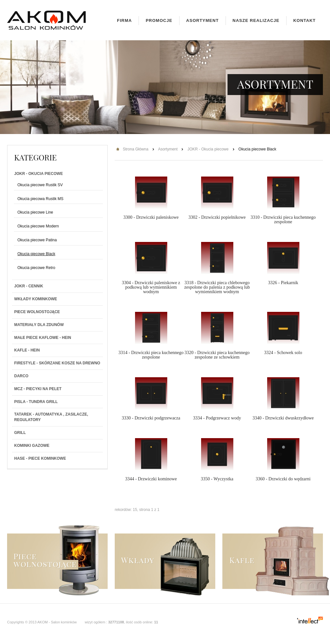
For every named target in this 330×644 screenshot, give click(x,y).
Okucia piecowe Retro (36, 268)
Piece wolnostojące (37, 312)
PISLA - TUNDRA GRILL (36, 402)
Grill (20, 433)
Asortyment (203, 20)
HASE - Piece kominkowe (40, 458)
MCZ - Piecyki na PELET (38, 389)
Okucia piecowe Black (36, 254)
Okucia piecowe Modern (38, 226)
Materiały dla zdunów (39, 325)
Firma (124, 20)
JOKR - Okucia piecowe (39, 174)
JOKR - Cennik (29, 286)
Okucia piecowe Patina (37, 240)
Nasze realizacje (256, 20)
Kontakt (305, 20)
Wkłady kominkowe (36, 299)
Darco (21, 376)
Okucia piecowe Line (35, 212)
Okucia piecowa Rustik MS (40, 199)
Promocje (159, 20)
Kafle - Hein (27, 350)
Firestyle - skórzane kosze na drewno (57, 363)
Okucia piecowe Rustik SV (40, 185)
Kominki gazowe (32, 446)
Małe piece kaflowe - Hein (43, 338)
